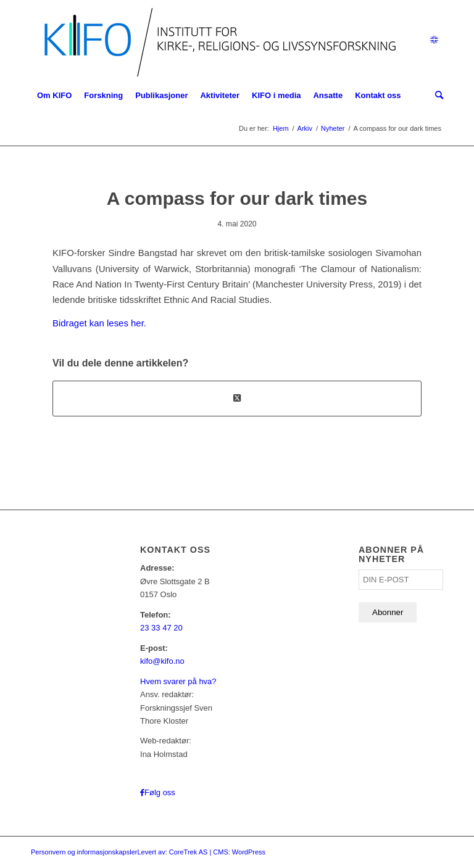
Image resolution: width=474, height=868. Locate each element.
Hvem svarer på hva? (178, 681)
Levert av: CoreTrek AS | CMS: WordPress (201, 852)
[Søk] (436, 96)
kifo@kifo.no (162, 661)
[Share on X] (237, 398)
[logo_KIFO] (217, 40)
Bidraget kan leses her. (99, 323)
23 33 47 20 (161, 628)
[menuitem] (54, 96)
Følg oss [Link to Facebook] (160, 792)
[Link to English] (434, 40)
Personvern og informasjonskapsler (84, 852)
